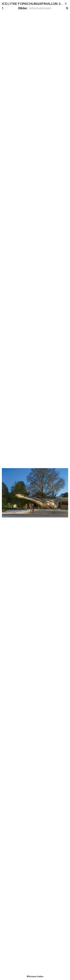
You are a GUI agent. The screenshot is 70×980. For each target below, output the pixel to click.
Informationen (40, 8)
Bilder (23, 8)
